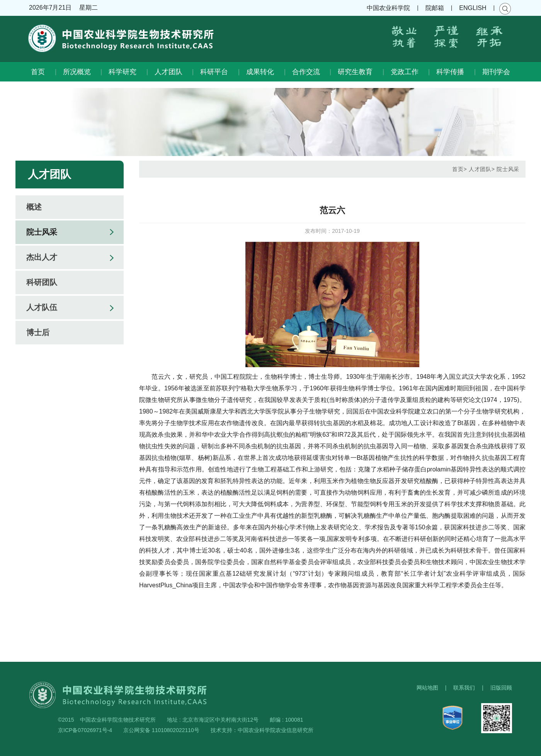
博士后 (38, 332)
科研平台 (214, 72)
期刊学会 (496, 72)
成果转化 (260, 72)
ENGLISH (473, 8)
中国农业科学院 (388, 8)
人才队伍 (42, 307)
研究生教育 (355, 72)
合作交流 (306, 72)
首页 (38, 72)
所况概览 (77, 72)
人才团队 (168, 72)
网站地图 (427, 688)
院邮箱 (435, 8)
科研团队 (42, 282)
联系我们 (464, 688)
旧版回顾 (501, 688)
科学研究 (122, 72)
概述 (34, 207)
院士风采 (42, 232)
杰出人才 (42, 257)
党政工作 (405, 72)
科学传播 (450, 72)
